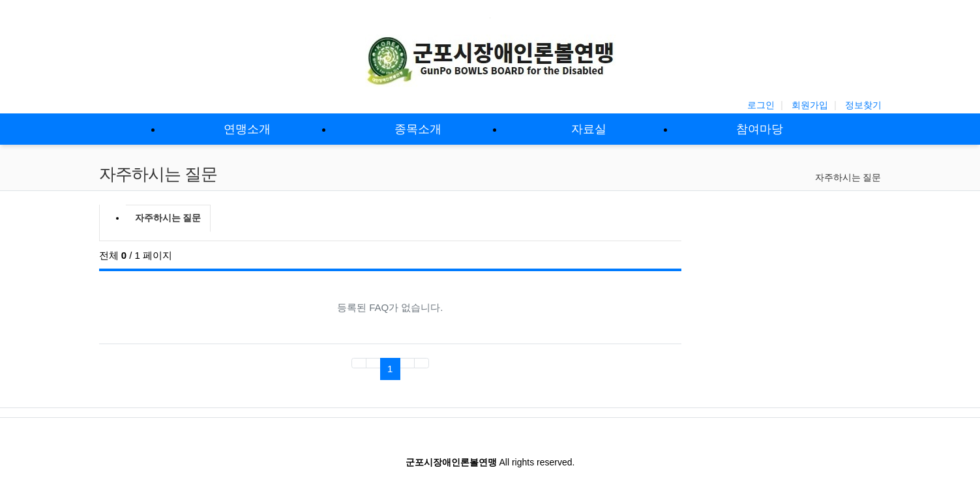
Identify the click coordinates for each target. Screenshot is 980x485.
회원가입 (810, 105)
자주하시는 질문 (848, 177)
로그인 (761, 105)
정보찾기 (863, 105)
